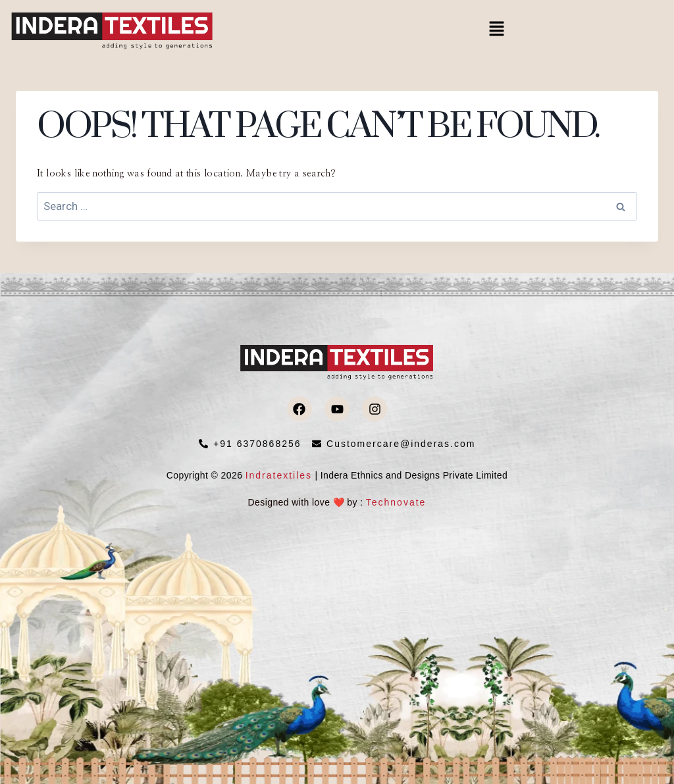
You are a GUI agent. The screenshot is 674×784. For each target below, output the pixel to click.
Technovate (396, 502)
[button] (496, 30)
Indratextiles (279, 475)
